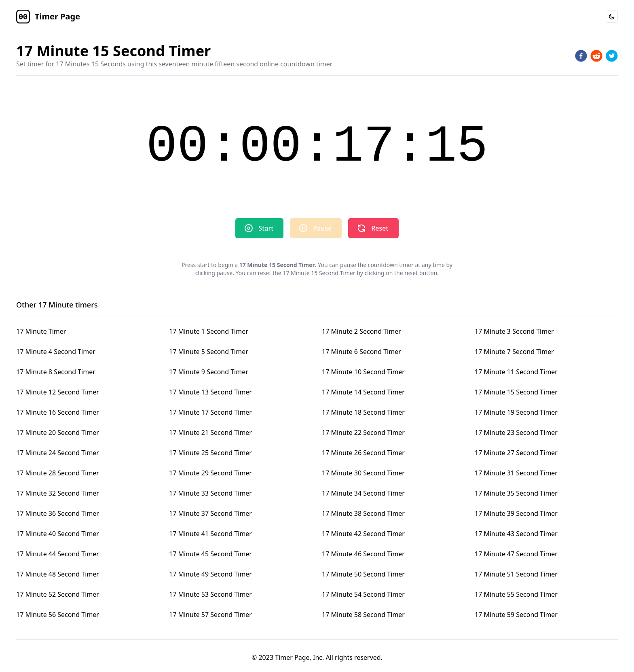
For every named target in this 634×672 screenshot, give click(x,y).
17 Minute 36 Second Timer (58, 513)
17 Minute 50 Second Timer (363, 574)
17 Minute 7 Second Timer (514, 352)
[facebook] (581, 56)
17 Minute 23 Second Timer (516, 432)
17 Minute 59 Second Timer (516, 615)
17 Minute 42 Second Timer (363, 534)
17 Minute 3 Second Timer (514, 331)
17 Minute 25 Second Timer (210, 453)
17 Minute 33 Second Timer (210, 493)
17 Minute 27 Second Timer (516, 453)
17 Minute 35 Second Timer (516, 493)
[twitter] (612, 56)
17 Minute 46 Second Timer (363, 554)
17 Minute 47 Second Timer (516, 554)
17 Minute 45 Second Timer (210, 554)
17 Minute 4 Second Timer (56, 352)
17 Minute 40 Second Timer (58, 534)
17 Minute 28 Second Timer (58, 473)
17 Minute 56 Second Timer (58, 615)
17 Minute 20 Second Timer (58, 432)
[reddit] (596, 56)
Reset (372, 228)
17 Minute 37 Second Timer (210, 513)
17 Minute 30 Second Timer (363, 473)
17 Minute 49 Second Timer (210, 574)
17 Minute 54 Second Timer (363, 594)
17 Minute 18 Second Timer (363, 412)
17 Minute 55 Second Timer (516, 594)
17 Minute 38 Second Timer (363, 513)
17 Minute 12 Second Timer (58, 392)
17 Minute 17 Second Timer (210, 412)
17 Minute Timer (41, 331)
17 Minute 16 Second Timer (58, 412)
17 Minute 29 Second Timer (210, 473)
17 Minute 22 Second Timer (363, 432)
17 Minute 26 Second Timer (363, 453)
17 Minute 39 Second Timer (516, 513)
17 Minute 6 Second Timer (361, 352)
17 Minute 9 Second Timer (209, 372)
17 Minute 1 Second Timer (209, 331)
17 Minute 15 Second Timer (516, 392)
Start (259, 228)
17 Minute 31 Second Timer (516, 473)
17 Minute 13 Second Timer (210, 392)
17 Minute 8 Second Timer (56, 372)
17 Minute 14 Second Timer (363, 392)
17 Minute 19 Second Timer (516, 412)
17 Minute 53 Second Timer (210, 594)
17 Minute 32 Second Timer (58, 493)
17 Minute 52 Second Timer (58, 594)
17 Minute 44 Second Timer (58, 554)
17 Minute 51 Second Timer (516, 574)
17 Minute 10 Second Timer (363, 372)
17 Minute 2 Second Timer (361, 331)
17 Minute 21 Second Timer (210, 432)
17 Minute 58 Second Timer (363, 615)
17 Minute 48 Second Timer (58, 574)
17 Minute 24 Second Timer (58, 453)
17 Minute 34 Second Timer (363, 493)
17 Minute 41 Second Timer (210, 534)
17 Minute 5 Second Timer (209, 352)
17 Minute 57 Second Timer (210, 615)
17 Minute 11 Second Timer (516, 372)
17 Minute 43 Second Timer (516, 534)
